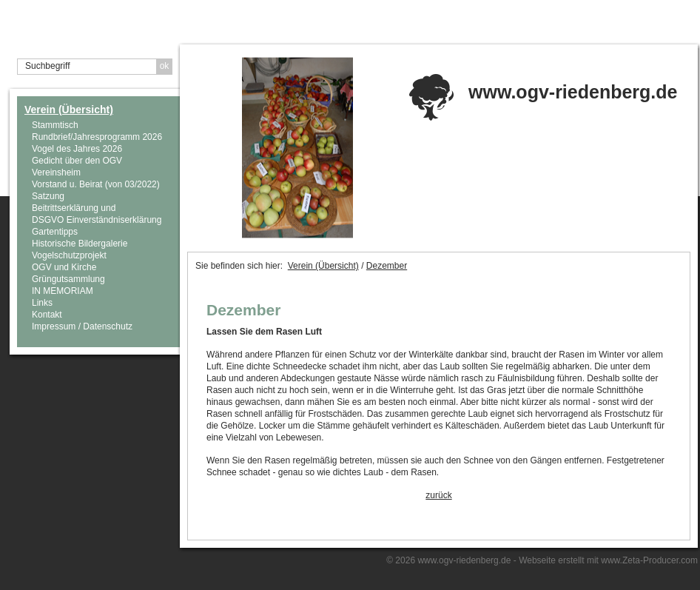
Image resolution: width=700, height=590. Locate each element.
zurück (438, 495)
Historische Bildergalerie (80, 244)
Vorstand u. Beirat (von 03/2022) (96, 184)
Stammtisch (55, 125)
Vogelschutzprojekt (69, 255)
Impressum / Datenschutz (82, 326)
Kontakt (47, 315)
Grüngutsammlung (68, 279)
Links (42, 303)
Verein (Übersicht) (69, 110)
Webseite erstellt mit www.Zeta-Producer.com (608, 560)
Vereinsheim (56, 172)
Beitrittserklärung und (74, 208)
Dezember (387, 266)
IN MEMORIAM (63, 291)
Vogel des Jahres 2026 (77, 149)
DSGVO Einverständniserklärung (97, 220)
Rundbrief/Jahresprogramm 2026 (97, 137)
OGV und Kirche (64, 267)
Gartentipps (55, 232)
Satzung (48, 196)
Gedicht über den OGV (77, 161)
